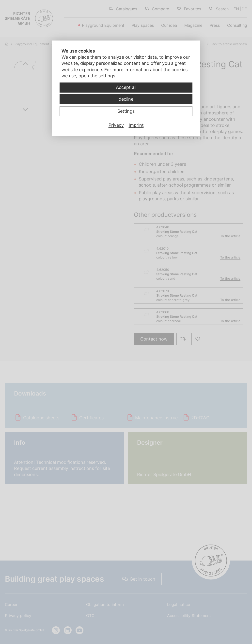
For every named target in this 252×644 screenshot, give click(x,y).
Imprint (136, 125)
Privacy (116, 125)
